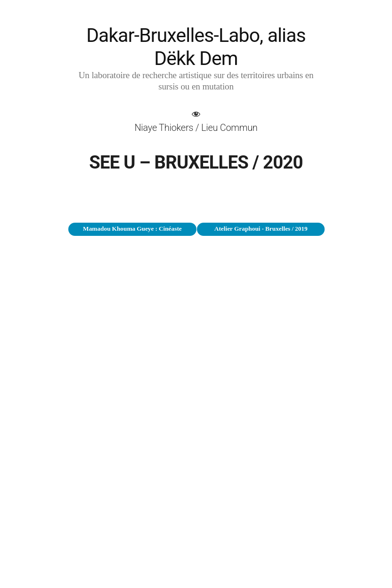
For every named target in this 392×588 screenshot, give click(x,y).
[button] (196, 121)
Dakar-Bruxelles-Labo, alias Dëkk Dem (196, 47)
